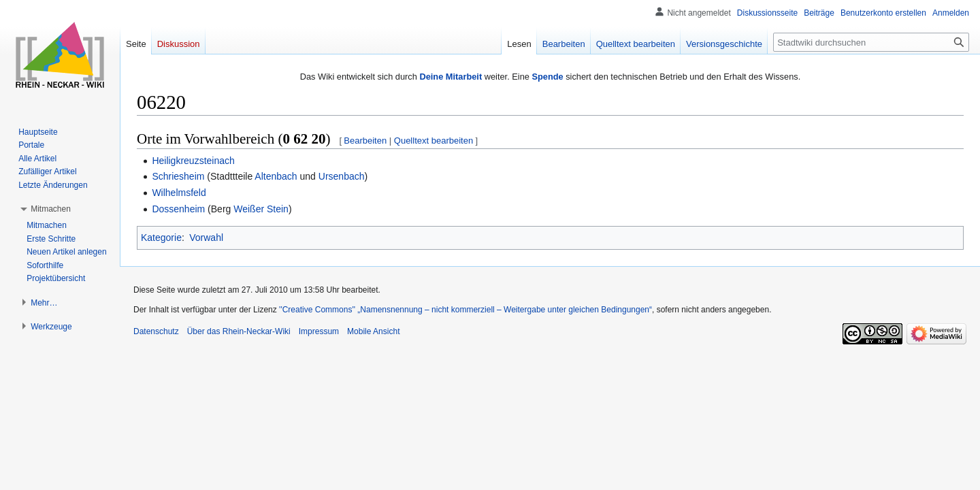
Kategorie (161, 238)
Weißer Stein (261, 209)
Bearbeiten (365, 141)
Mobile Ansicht (373, 331)
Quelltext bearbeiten (434, 141)
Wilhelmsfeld (179, 193)
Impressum (319, 331)
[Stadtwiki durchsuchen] (871, 42)
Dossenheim (178, 209)
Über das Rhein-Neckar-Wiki (239, 331)
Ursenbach (342, 176)
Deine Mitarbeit (451, 77)
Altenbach (276, 176)
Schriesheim (178, 176)
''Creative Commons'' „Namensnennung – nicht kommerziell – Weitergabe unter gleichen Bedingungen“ (465, 310)
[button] (51, 209)
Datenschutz (156, 331)
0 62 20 (304, 139)
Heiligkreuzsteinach (193, 161)
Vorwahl (206, 238)
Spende (547, 77)
